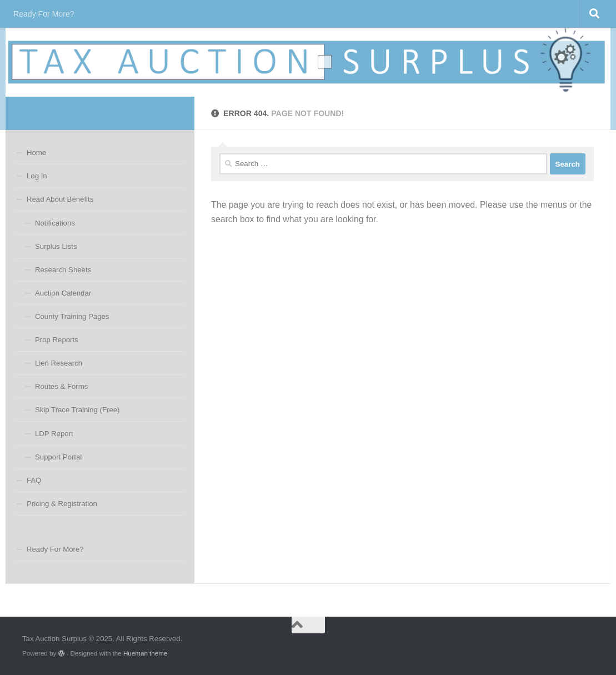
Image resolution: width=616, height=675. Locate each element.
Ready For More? (44, 14)
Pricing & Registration (62, 504)
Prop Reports (57, 340)
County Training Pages (72, 316)
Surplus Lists (56, 246)
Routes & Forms (61, 386)
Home (36, 152)
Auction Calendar (63, 293)
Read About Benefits (60, 199)
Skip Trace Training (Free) (77, 410)
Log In (37, 176)
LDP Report (54, 434)
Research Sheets (63, 270)
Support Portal (58, 457)
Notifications (55, 223)
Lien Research (59, 363)
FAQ (34, 480)
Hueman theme (145, 653)
